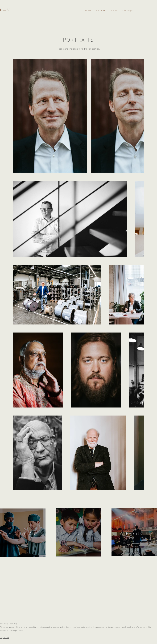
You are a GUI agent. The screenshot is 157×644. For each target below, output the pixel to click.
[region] (23, 533)
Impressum (5, 637)
